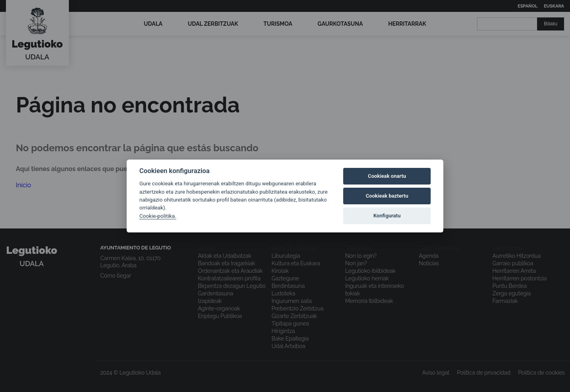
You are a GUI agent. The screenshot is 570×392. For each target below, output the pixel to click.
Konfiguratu (387, 216)
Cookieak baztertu (387, 196)
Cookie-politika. (158, 216)
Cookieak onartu (387, 176)
